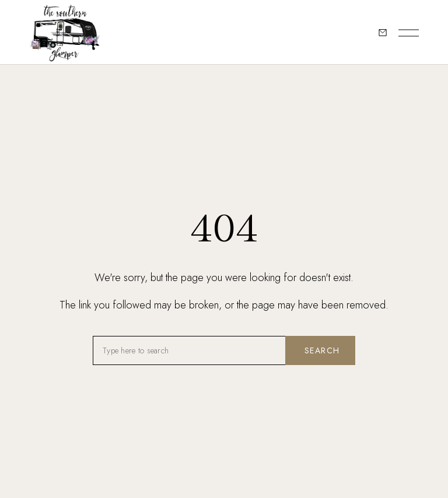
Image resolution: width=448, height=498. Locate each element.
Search (322, 350)
